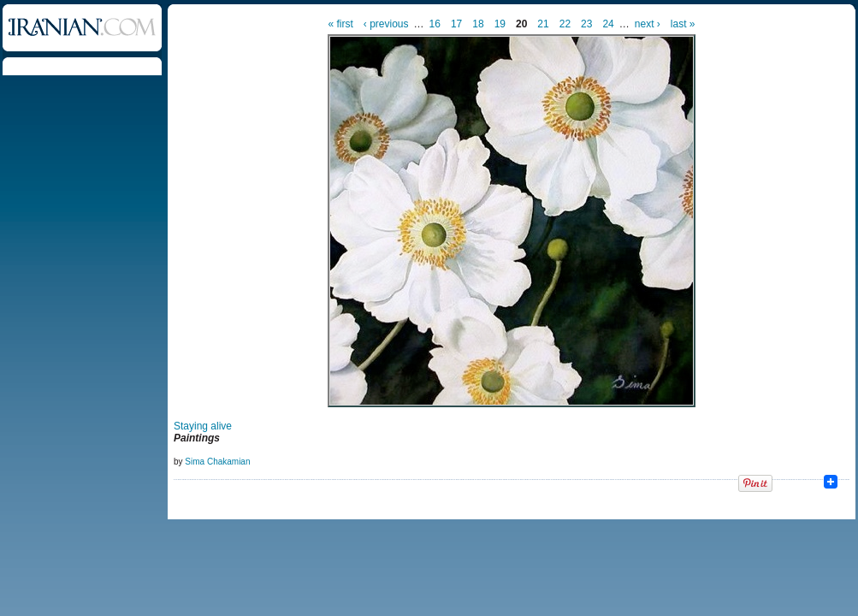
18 (478, 24)
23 (586, 24)
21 (543, 24)
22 (565, 24)
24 (608, 24)
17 (456, 24)
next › (648, 24)
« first (341, 24)
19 (500, 24)
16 (435, 24)
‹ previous (386, 24)
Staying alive (203, 426)
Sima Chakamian (217, 462)
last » (683, 24)
